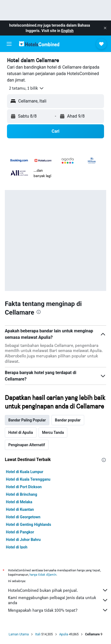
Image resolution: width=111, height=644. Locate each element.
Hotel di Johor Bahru (23, 540)
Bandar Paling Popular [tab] (27, 420)
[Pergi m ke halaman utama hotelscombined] (39, 44)
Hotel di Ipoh (17, 547)
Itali (38, 634)
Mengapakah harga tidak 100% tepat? (58, 610)
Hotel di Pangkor (20, 532)
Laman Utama (19, 634)
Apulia (64, 634)
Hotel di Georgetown (23, 517)
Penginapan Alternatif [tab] (27, 445)
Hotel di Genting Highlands (29, 525)
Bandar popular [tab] (68, 420)
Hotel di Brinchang (21, 494)
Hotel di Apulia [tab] (21, 432)
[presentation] (39, 312)
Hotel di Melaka (19, 502)
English (67, 31)
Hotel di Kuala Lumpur (25, 472)
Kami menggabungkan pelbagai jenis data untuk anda (58, 600)
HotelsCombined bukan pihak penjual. (58, 590)
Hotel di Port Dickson (24, 487)
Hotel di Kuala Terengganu (28, 479)
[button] (105, 28)
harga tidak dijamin (43, 574)
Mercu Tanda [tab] (53, 432)
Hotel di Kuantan (20, 509)
